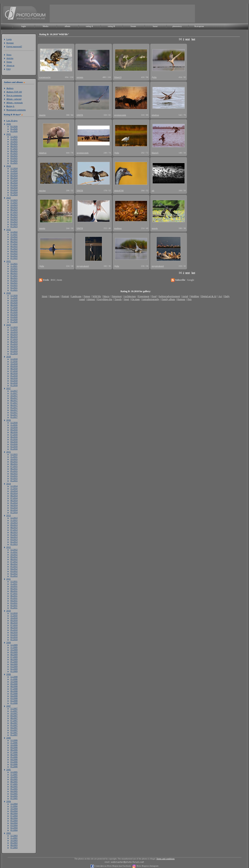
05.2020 (14, 312)
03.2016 (14, 444)
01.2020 (14, 322)
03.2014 (14, 508)
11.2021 (14, 266)
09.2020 (14, 303)
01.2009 (14, 671)
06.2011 (14, 596)
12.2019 (14, 327)
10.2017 (14, 395)
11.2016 (14, 425)
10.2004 (14, 808)
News (9, 55)
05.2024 (14, 185)
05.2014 (14, 503)
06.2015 (14, 469)
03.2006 (14, 762)
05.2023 (14, 217)
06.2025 (14, 151)
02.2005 (14, 796)
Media (45, 26)
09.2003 (14, 843)
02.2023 (14, 224)
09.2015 (14, 461)
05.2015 (14, 471)
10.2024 (14, 173)
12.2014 (14, 486)
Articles (10, 58)
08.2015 (14, 464)
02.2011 (14, 605)
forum (133, 26)
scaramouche (45, 77)
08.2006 (14, 750)
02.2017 (14, 415)
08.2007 (14, 718)
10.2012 (14, 554)
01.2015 (14, 481)
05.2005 (14, 789)
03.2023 (14, 222)
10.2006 (14, 745)
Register (10, 43)
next (188, 39)
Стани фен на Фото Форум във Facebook (112, 866)
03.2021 (14, 285)
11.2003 (14, 838)
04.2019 (14, 346)
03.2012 (14, 571)
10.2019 (14, 332)
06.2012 (14, 564)
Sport (126, 299)
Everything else (105, 299)
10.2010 (14, 618)
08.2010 (14, 623)
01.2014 (14, 512)
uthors (10, 88)
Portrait (65, 296)
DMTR (80, 115)
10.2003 (14, 840)
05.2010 (14, 630)
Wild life (97, 296)
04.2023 (14, 219)
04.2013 (14, 537)
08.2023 (14, 210)
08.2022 (14, 241)
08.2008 (14, 686)
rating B (111, 26)
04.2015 (14, 473)
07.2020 (14, 307)
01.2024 (14, 195)
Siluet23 (118, 77)
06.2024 (14, 183)
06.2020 (14, 310)
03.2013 (14, 539)
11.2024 (14, 171)
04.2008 (14, 696)
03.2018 (14, 380)
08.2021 (14, 273)
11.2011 (14, 584)
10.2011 (14, 586)
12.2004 (14, 804)
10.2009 (14, 650)
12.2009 (14, 645)
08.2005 (14, 781)
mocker (42, 190)
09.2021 (14, 271)
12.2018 (14, 359)
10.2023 (14, 205)
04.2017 (14, 410)
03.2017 (14, 412)
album (67, 26)
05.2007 (14, 725)
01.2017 (14, 417)
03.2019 (14, 349)
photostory (177, 26)
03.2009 (14, 666)
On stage (135, 299)
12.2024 (14, 168)
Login (9, 39)
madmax (118, 228)
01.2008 (14, 703)
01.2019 (14, 353)
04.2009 (14, 664)
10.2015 (14, 459)
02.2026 (14, 129)
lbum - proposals (15, 103)
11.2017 (14, 393)
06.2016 (14, 437)
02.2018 (14, 383)
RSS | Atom (56, 280)
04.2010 (14, 632)
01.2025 (14, 163)
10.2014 (14, 491)
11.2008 (14, 679)
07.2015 (14, 466)
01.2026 (14, 131)
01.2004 (14, 830)
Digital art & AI (209, 296)
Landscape (76, 296)
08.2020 (14, 305)
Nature (87, 296)
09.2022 (14, 239)
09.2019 (14, 334)
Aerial (185, 296)
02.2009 (14, 669)
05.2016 (14, 439)
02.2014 (14, 510)
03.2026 (14, 126)
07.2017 (14, 403)
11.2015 (14, 457)
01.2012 (14, 576)
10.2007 (14, 713)
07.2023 (14, 212)
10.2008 (14, 681)
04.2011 (14, 600)
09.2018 (14, 366)
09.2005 (14, 779)
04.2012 (14, 569)
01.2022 (14, 258)
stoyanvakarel (83, 266)
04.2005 (14, 791)
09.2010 (14, 620)
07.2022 (14, 244)
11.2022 (14, 234)
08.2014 (14, 496)
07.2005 (14, 784)
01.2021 (14, 290)
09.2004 (14, 811)
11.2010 (14, 615)
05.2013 (14, 535)
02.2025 (14, 160)
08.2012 (14, 559)
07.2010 (14, 625)
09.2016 (14, 430)
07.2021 (14, 276)
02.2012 (14, 573)
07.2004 (14, 816)
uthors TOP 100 (14, 92)
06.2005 (14, 786)
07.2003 (14, 847)
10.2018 (14, 364)
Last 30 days (12, 120)
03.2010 (14, 635)
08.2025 (14, 146)
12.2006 (14, 740)
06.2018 (14, 373)
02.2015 (14, 478)
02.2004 (14, 828)
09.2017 (14, 398)
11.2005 (14, 774)
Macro (106, 296)
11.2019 (14, 329)
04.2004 (14, 823)
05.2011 (14, 598)
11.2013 (14, 520)
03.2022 (14, 253)
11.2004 (14, 806)
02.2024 (14, 192)
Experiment (144, 296)
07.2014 (14, 498)
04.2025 (14, 156)
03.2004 (14, 825)
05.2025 (14, 153)
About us (10, 65)
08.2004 (14, 813)
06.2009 (14, 659)
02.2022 (14, 256)
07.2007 (14, 720)
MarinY (155, 153)
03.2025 (14, 158)
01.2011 (14, 608)
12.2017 (14, 391)
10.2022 (14, 237)
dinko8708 (119, 190)
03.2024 (14, 190)
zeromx (80, 77)
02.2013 (14, 542)
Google (191, 280)
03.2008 (14, 698)
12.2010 (14, 613)
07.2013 (14, 530)
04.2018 (14, 378)
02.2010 (14, 637)
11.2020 (14, 298)
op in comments (14, 95)
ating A (10, 106)
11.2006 (14, 743)
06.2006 (14, 755)
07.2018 (14, 371)
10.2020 (14, 300)
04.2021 (14, 283)
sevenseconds (120, 115)
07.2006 (14, 752)
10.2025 (14, 141)
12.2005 (14, 772)
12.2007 (14, 708)
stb (153, 190)
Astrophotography (151, 299)
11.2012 (14, 552)
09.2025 (14, 144)
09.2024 (14, 175)
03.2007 (14, 730)
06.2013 (14, 532)
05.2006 (14, 757)
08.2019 (14, 337)
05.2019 (14, 344)
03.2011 (14, 603)
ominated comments (16, 110)
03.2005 (14, 793)
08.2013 (14, 527)
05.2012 (14, 566)
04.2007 (14, 728)
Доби (154, 77)
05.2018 (14, 376)
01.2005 (14, 798)
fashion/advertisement (169, 296)
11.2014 (14, 488)
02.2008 (14, 701)
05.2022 (14, 249)
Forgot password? (14, 46)
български (199, 26)
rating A (89, 26)
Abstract (91, 299)
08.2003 (14, 845)
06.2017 (14, 405)
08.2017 (14, 400)
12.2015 (14, 454)
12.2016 (14, 422)
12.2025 (14, 136)
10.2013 (14, 523)
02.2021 (14, 288)
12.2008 (14, 677)
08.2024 (14, 178)
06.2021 (14, 278)
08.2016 (14, 432)
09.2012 (14, 557)
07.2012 (14, 561)
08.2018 (14, 368)
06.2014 (14, 500)
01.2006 (14, 766)
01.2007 (14, 735)
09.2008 (14, 684)
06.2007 (14, 723)
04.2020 (14, 315)
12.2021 (14, 264)
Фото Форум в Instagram (147, 866)
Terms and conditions (166, 859)
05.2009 (14, 662)
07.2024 (14, 180)
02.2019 (14, 351)
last (193, 39)
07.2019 (14, 339)
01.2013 (14, 544)
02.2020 (14, 319)
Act (220, 296)
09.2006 (14, 747)
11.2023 (14, 202)
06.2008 (14, 691)
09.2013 (14, 525)
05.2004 (14, 820)
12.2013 (14, 518)
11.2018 (14, 361)
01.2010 (14, 639)
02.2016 (14, 446)
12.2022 (14, 232)
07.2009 (14, 657)
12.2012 (14, 549)
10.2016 (14, 427)
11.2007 (14, 711)
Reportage (55, 296)
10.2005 (14, 777)
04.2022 (14, 251)
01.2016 (14, 449)
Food (154, 296)
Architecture (130, 296)
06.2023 (14, 214)
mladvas (155, 115)
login (24, 26)
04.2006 (14, 759)
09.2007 (14, 716)
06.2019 (14, 341)
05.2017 (14, 407)
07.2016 (14, 434)
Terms (9, 62)
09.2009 (14, 652)
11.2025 (14, 139)
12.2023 (14, 200)
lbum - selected (14, 99)
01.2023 (14, 226)
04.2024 (14, 187)
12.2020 (14, 295)
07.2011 (14, 593)
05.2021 (14, 280)
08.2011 (14, 591)
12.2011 (14, 581)
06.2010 (14, 627)
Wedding (195, 296)
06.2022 (14, 246)
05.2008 (14, 693)
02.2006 (14, 764)
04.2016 (14, 442)
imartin (42, 115)
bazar (155, 26)
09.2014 (14, 493)
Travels (118, 299)
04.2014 (14, 505)
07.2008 (14, 689)
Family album (168, 299)
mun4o (42, 228)
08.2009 (14, 654)
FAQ (8, 69)
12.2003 (14, 835)
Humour (181, 299)
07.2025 (14, 148)
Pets (190, 299)
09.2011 (14, 588)
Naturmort (117, 296)
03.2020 (14, 317)
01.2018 (14, 385)
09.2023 (14, 207)
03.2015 (14, 476)
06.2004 (14, 818)
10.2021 (14, 268)
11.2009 (14, 647)
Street (44, 296)
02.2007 (14, 732)
